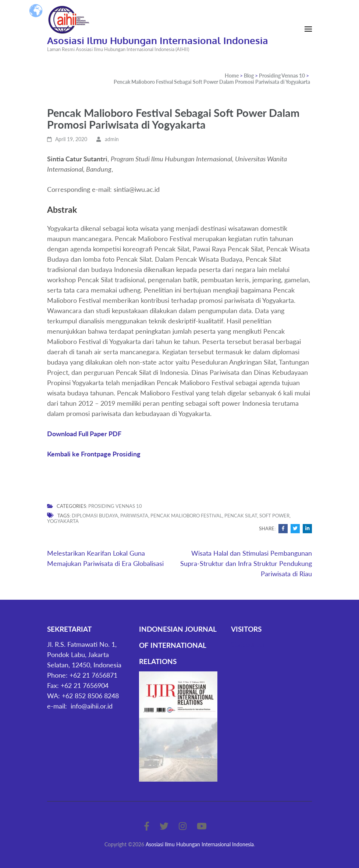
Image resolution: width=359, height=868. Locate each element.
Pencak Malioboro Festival (186, 516)
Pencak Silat (241, 516)
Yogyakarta (63, 521)
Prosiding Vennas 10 (115, 506)
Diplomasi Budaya (95, 516)
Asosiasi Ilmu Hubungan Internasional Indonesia (158, 40)
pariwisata (134, 516)
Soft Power (274, 516)
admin (112, 139)
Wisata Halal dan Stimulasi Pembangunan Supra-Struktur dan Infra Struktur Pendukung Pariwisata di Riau (246, 563)
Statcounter (248, 644)
